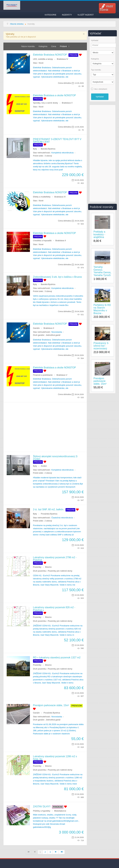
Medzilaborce (60, 811)
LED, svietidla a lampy (43, 59)
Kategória (43, 46)
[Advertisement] (45, 427)
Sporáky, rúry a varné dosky (45, 103)
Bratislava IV (63, 59)
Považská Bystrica (49, 514)
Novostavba (57, 332)
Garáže (36, 328)
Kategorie (51, 15)
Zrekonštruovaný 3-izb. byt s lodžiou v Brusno (57, 277)
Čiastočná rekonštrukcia (62, 518)
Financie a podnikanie (43, 375)
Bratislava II (61, 241)
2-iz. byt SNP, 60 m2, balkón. (48, 509)
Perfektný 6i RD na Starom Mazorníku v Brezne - (102, 309)
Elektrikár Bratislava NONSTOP (50, 55)
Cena (54, 46)
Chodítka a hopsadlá (42, 241)
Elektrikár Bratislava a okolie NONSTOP (54, 95)
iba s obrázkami (101, 89)
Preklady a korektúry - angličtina (99, 234)
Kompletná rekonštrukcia (63, 153)
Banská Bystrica (48, 149)
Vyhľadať (95, 40)
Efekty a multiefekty (42, 197)
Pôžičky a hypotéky (42, 811)
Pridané (63, 46)
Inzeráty (67, 15)
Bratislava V (67, 103)
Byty (35, 149)
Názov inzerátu (28, 46)
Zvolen (44, 466)
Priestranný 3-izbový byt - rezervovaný (101, 346)
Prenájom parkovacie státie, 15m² (51, 705)
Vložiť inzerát (106, 8)
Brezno (48, 567)
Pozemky (37, 567)
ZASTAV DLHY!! (42, 806)
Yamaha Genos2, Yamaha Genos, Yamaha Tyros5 (102, 271)
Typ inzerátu (96, 70)
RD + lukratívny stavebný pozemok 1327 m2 (57, 657)
